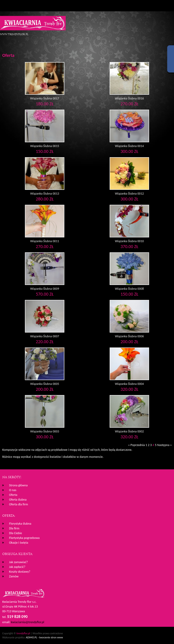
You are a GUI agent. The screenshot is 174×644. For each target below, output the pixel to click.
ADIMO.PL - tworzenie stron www (44, 637)
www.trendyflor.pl (14, 34)
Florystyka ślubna (20, 524)
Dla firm (14, 528)
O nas (13, 490)
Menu (6, 6)
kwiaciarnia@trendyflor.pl (28, 622)
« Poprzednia (137, 445)
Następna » (164, 445)
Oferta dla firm (18, 504)
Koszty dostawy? (20, 572)
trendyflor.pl (23, 633)
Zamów (14, 576)
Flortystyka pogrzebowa (24, 538)
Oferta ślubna (18, 500)
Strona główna (18, 485)
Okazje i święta (19, 543)
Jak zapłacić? (17, 567)
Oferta (13, 495)
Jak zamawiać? (18, 562)
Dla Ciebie (16, 533)
